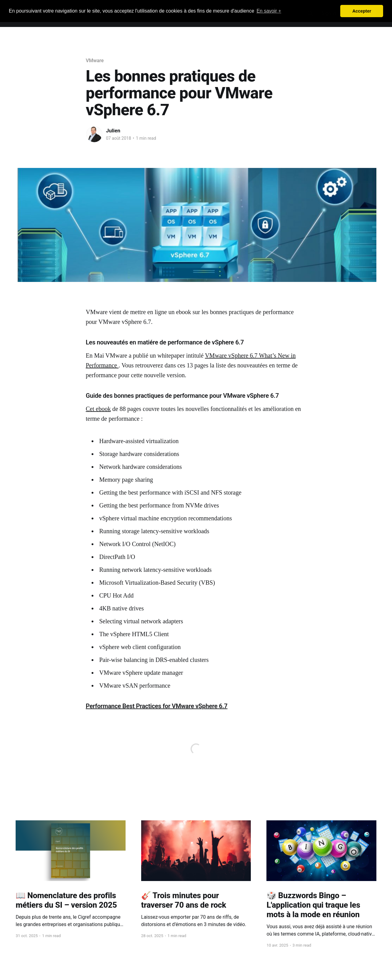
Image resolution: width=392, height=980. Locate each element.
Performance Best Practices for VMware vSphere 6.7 (157, 706)
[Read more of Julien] (94, 134)
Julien (113, 131)
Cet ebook (98, 409)
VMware (95, 61)
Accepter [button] (362, 11)
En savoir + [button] (269, 11)
